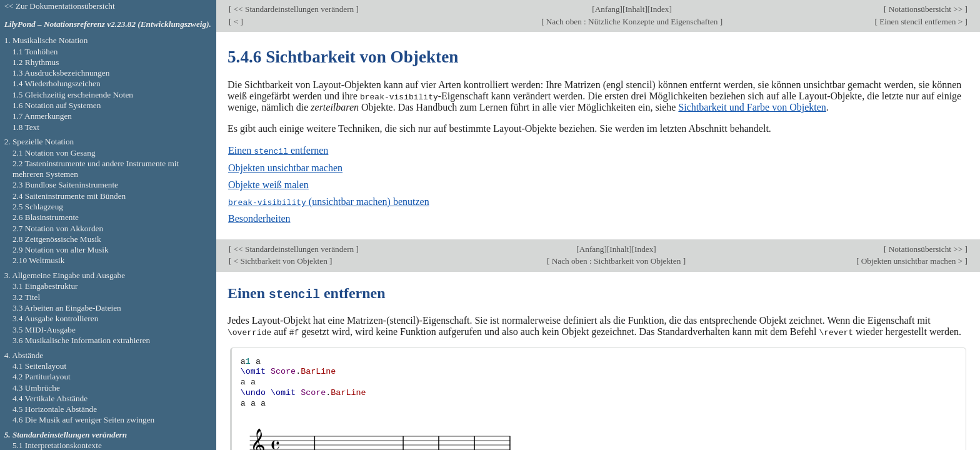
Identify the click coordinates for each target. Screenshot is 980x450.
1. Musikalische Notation (46, 40)
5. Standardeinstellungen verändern (66, 435)
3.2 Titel (26, 297)
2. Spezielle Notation (39, 142)
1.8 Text (26, 127)
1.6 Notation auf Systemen (57, 105)
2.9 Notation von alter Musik (61, 250)
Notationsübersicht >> (925, 9)
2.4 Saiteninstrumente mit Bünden (69, 196)
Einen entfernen (278, 150)
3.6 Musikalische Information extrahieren (81, 340)
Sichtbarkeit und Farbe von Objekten (752, 107)
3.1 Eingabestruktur (45, 286)
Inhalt (635, 9)
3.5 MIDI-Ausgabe (44, 330)
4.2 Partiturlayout (42, 377)
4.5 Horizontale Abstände (55, 409)
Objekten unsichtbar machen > (912, 260)
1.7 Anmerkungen (42, 116)
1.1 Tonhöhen (35, 52)
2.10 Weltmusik (38, 260)
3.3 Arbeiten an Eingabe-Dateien (67, 308)
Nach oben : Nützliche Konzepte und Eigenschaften (632, 22)
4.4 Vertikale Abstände (50, 398)
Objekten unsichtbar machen (285, 167)
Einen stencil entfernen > (921, 22)
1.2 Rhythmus (36, 62)
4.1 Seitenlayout (39, 366)
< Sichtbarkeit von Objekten (280, 260)
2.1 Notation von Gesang (54, 153)
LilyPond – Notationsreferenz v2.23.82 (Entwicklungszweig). (108, 24)
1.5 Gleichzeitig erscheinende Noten (73, 95)
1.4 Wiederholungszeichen (57, 83)
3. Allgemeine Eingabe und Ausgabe (65, 275)
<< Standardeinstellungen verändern (293, 9)
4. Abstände (24, 355)
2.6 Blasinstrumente (46, 217)
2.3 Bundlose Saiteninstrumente (65, 185)
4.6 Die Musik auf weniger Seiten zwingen (83, 420)
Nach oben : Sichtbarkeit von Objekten (616, 260)
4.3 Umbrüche (36, 388)
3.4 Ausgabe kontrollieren (55, 318)
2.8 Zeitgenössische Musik (57, 239)
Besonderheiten (259, 218)
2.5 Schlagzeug (38, 207)
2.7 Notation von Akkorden (58, 228)
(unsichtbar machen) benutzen (329, 201)
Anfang (607, 9)
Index (659, 9)
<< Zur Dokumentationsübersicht (60, 6)
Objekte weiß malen (268, 184)
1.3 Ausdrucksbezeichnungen (61, 73)
